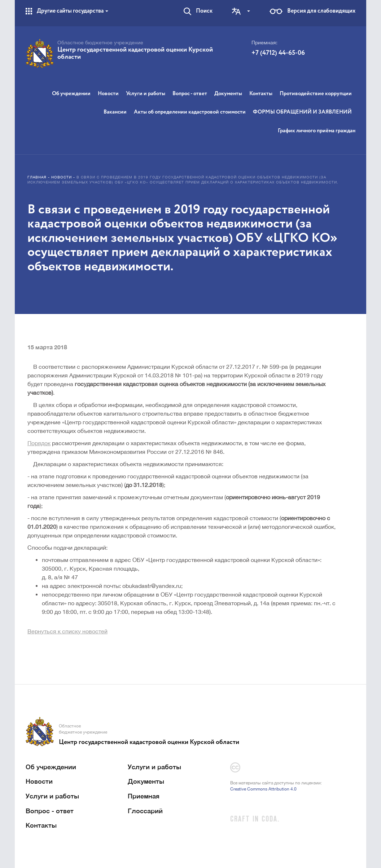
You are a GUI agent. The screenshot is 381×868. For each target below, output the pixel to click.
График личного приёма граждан (317, 131)
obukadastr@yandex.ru (152, 586)
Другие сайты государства (73, 11)
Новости (108, 94)
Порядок (39, 443)
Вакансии (115, 112)
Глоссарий (145, 811)
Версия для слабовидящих (321, 11)
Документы (228, 94)
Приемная (144, 796)
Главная (37, 177)
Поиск (204, 11)
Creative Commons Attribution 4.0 (263, 789)
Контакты (261, 94)
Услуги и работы (146, 94)
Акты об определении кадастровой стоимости (190, 112)
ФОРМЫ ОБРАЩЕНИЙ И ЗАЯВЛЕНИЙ (302, 112)
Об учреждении (71, 94)
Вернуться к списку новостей (67, 631)
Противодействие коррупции (316, 94)
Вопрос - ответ (190, 94)
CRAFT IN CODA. (255, 819)
